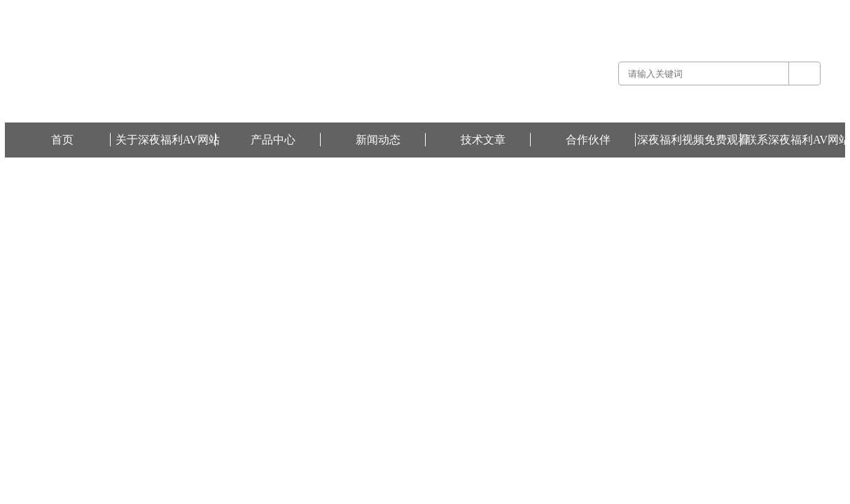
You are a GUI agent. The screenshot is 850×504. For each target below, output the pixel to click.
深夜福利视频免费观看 (803, 10)
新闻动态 (378, 140)
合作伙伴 (588, 140)
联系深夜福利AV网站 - (720, 10)
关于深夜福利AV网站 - (636, 10)
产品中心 (273, 140)
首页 (62, 140)
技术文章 (483, 140)
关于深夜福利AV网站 (168, 140)
